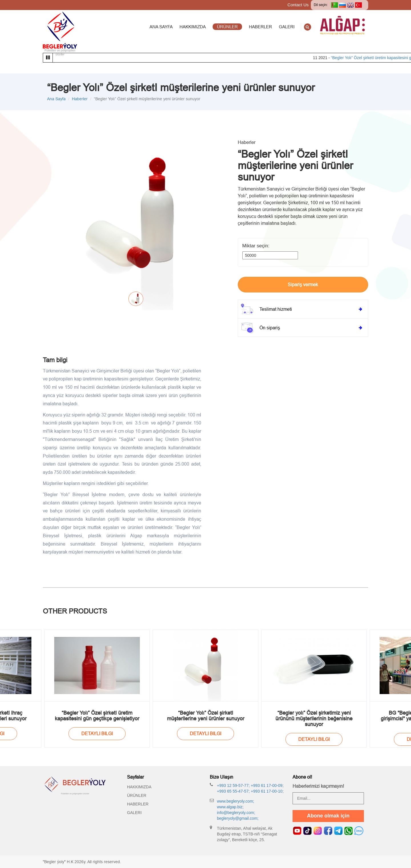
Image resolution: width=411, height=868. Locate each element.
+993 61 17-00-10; (267, 791)
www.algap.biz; (230, 807)
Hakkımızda (139, 787)
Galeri (134, 813)
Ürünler (137, 795)
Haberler (80, 99)
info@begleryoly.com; (236, 813)
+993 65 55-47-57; (233, 791)
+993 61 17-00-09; (267, 785)
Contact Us (298, 5)
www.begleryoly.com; (235, 801)
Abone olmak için (328, 816)
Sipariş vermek (303, 284)
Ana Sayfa (56, 99)
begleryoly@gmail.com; (238, 818)
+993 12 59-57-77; (233, 785)
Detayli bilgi (97, 733)
